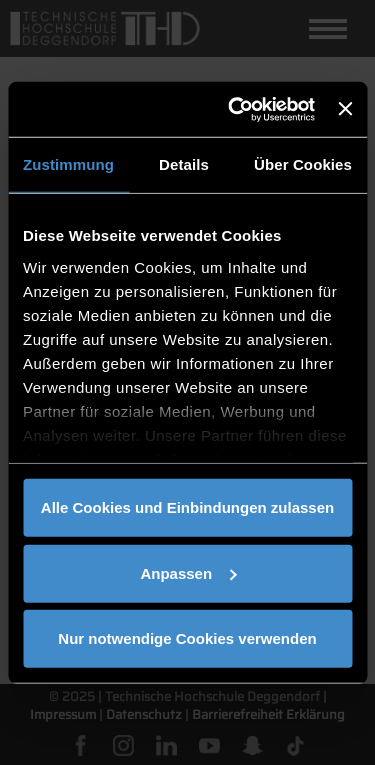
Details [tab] (184, 164)
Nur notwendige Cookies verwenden (187, 638)
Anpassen (188, 572)
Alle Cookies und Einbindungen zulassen (187, 507)
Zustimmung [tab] (68, 164)
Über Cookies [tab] (303, 164)
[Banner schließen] (345, 109)
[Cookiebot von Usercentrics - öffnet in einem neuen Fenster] (235, 109)
